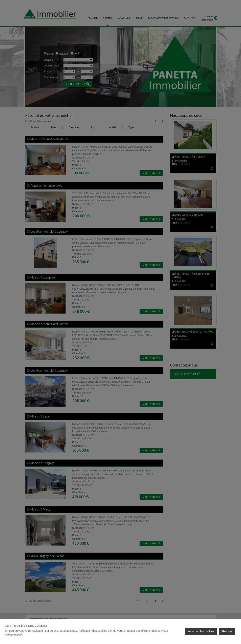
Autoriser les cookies (201, 631)
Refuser (227, 631)
